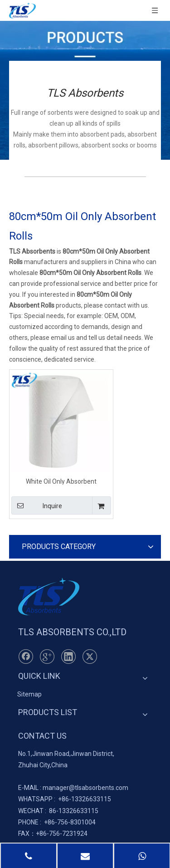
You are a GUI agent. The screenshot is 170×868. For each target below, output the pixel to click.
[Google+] (47, 657)
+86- (65, 799)
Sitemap (29, 694)
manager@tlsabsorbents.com (85, 788)
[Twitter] (90, 657)
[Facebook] (26, 657)
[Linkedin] (68, 657)
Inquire (37, 505)
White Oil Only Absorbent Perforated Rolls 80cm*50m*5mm (61, 481)
